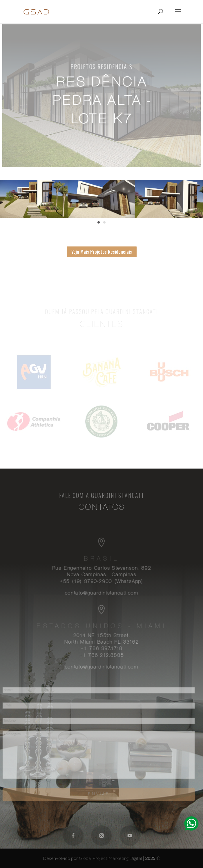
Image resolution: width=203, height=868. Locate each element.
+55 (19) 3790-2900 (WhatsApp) (101, 584)
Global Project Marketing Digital (111, 858)
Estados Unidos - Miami (101, 627)
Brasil (101, 561)
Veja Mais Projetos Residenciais (102, 252)
